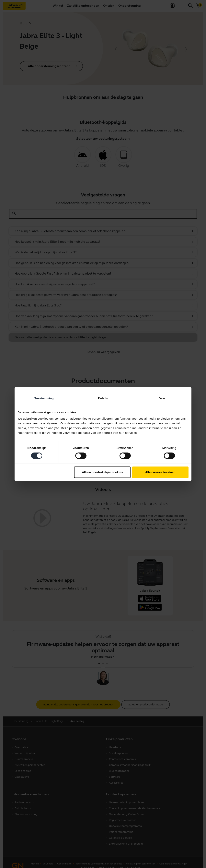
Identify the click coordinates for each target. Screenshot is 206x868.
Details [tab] (103, 398)
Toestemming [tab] (44, 398)
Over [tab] (162, 398)
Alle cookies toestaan (160, 472)
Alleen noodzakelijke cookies (102, 472)
